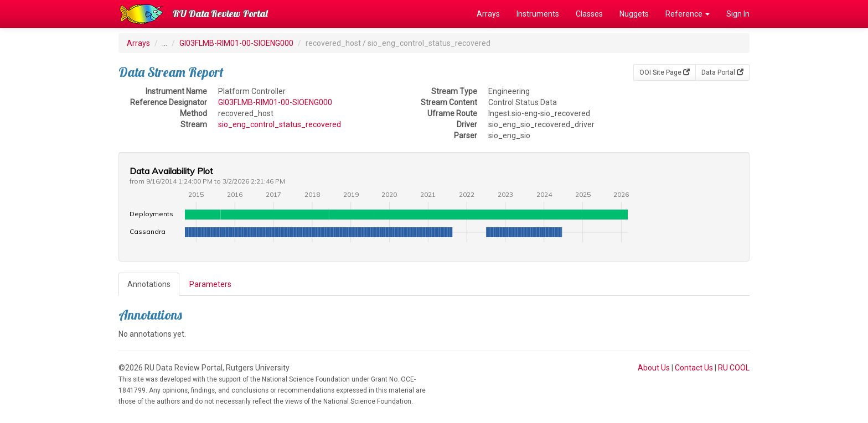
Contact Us (694, 368)
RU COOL (734, 368)
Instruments (538, 14)
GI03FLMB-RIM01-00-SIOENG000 (236, 43)
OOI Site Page (665, 72)
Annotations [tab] (149, 284)
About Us (654, 368)
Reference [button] (688, 14)
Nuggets (634, 14)
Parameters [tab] (210, 284)
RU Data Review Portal (220, 14)
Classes (589, 14)
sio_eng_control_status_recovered (280, 124)
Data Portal (722, 72)
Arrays (488, 14)
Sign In (738, 14)
